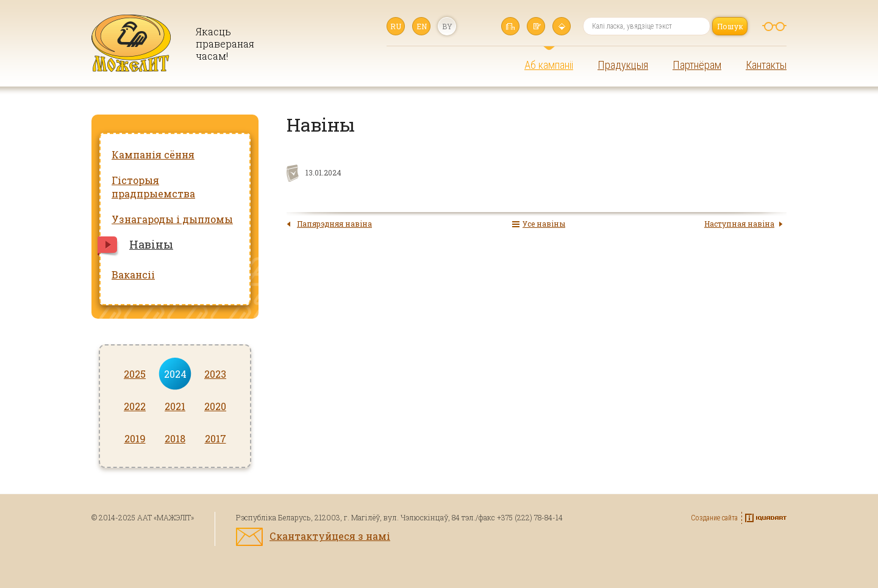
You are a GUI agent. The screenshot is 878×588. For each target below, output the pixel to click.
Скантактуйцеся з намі (330, 536)
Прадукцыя (623, 65)
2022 (135, 406)
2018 (175, 438)
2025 (135, 374)
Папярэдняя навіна (334, 224)
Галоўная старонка (510, 26)
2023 (215, 374)
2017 (216, 438)
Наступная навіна (739, 224)
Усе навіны (544, 224)
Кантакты (766, 65)
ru (396, 26)
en (422, 26)
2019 (135, 438)
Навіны (151, 244)
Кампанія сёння (153, 154)
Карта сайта (562, 26)
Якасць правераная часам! (224, 44)
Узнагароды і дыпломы (172, 219)
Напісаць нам (536, 26)
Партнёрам (697, 65)
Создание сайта (714, 518)
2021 (175, 406)
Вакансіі (133, 275)
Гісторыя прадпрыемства (153, 187)
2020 (215, 406)
